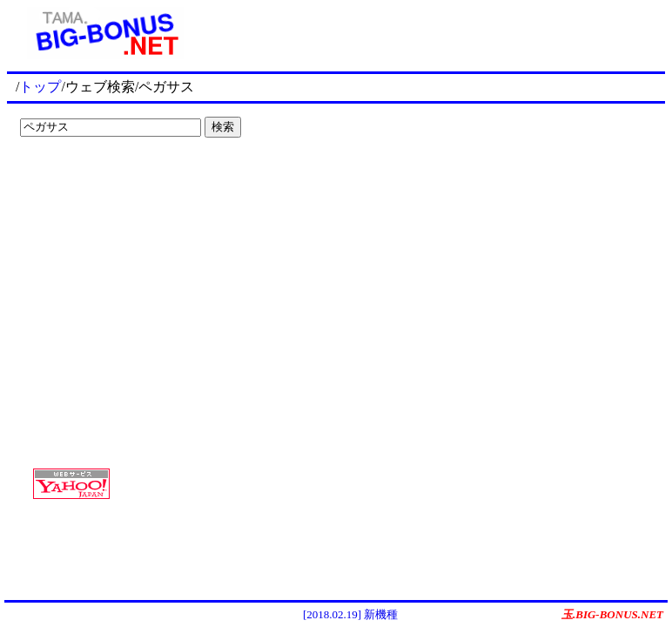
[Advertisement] (122, 179)
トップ (40, 87)
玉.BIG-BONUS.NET (612, 614)
